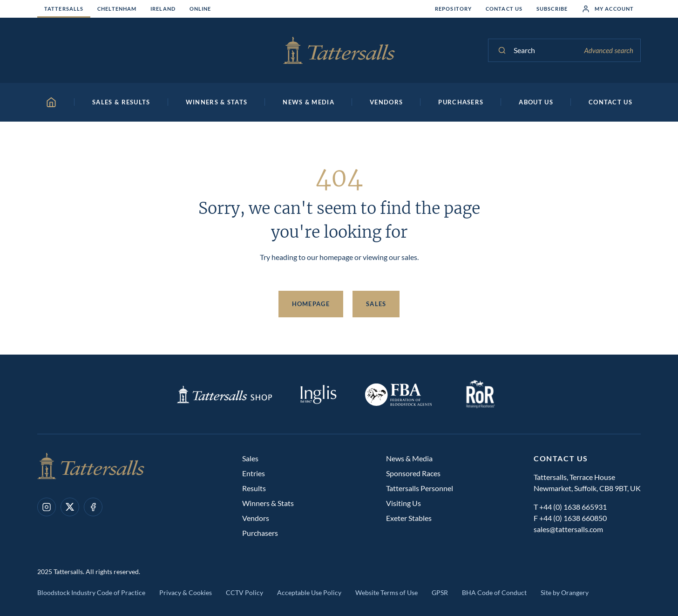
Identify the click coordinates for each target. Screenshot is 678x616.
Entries (254, 473)
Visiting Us (403, 503)
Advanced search (609, 50)
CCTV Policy (244, 592)
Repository (453, 9)
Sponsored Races (413, 473)
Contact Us (504, 9)
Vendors (256, 518)
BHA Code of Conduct (494, 592)
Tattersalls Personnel (420, 488)
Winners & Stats (268, 503)
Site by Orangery (565, 592)
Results (254, 488)
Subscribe (552, 9)
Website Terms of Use (386, 592)
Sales (376, 304)
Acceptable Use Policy (309, 592)
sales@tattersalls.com (568, 529)
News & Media (409, 458)
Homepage (311, 304)
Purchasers (260, 533)
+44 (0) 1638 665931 (573, 507)
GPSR (440, 592)
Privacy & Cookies (186, 592)
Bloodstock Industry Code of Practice (91, 592)
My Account (608, 9)
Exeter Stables (409, 518)
